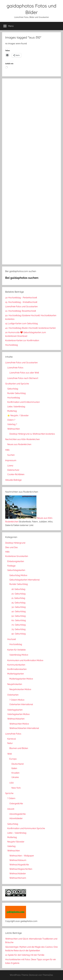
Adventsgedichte (18, 814)
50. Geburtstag (19, 616)
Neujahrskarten (15, 684)
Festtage (11, 566)
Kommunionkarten (16, 665)
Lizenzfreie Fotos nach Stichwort (23, 378)
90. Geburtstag (19, 634)
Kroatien (15, 773)
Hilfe (7, 450)
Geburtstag (13, 389)
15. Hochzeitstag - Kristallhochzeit (21, 302)
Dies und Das (11, 547)
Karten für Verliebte (16, 650)
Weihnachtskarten (16, 719)
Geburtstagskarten (16, 570)
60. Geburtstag (19, 620)
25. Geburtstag (18, 603)
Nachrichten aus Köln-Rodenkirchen (22, 439)
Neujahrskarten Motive (20, 689)
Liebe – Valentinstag (17, 833)
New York (16, 788)
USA (12, 783)
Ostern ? (11, 420)
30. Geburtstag (19, 607)
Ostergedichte (16, 804)
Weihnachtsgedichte (19, 865)
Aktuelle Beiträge (13, 480)
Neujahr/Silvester (16, 842)
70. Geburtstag (19, 625)
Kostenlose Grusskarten (17, 556)
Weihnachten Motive (19, 724)
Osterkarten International (21, 704)
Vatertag (11, 846)
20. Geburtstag (18, 594)
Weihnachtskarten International (24, 728)
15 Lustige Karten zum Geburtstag (21, 323)
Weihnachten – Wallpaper (22, 856)
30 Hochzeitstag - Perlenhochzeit (21, 298)
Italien (14, 768)
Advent (11, 809)
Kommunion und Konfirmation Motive (25, 660)
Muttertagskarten (16, 674)
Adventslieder (16, 818)
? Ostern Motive (17, 700)
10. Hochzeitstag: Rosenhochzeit (21, 311)
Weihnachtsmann (18, 878)
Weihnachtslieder (18, 874)
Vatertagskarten (15, 710)
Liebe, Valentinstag (16, 407)
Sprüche (9, 793)
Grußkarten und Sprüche (17, 384)
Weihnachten (14, 429)
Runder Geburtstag (16, 393)
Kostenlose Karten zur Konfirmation (22, 340)
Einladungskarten (16, 561)
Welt (10, 754)
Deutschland (18, 764)
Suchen (11, 455)
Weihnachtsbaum (18, 860)
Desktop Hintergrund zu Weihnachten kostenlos (32, 434)
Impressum (11, 460)
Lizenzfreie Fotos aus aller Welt (24, 373)
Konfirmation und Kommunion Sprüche (26, 828)
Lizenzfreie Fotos (15, 368)
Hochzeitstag (12, 345)
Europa (13, 759)
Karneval (12, 739)
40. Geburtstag (19, 611)
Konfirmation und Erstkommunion (23, 402)
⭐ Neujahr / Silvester (18, 416)
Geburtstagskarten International (24, 580)
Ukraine (15, 777)
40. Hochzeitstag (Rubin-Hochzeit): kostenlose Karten (30, 328)
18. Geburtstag (18, 589)
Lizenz (10, 466)
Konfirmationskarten (17, 669)
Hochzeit (12, 639)
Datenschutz (13, 470)
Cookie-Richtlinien (16, 474)
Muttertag (12, 411)
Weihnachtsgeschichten (21, 869)
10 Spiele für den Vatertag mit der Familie (25, 955)
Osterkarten (13, 695)
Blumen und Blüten (19, 748)
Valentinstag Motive (19, 655)
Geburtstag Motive (18, 575)
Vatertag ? (12, 424)
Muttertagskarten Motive (21, 679)
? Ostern (11, 798)
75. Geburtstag (18, 629)
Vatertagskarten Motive (18, 714)
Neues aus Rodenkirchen (19, 444)
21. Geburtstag (18, 598)
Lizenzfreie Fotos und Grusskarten (21, 307)
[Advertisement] (32, 171)
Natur (10, 743)
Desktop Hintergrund (15, 543)
